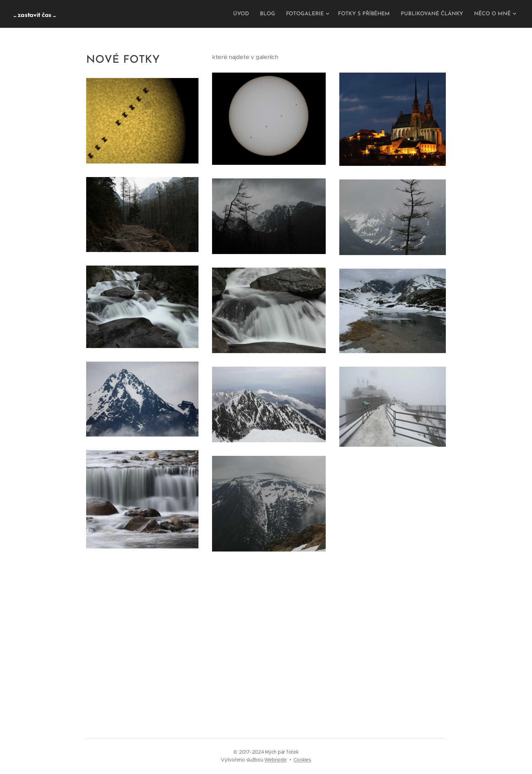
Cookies (302, 760)
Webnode (275, 760)
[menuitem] (249, 14)
